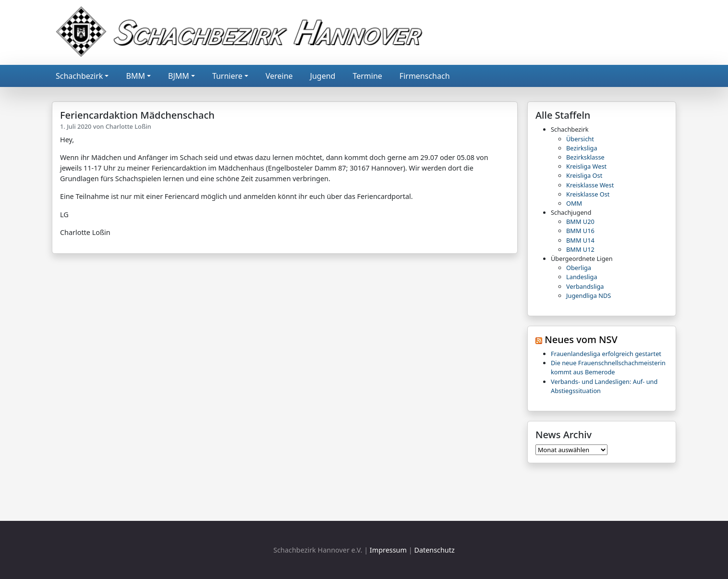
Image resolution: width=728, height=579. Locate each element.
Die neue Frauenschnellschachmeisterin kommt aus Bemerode (608, 367)
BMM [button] (135, 76)
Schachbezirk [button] (79, 76)
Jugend (323, 76)
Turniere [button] (227, 76)
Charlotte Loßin (128, 126)
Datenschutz (434, 550)
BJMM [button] (179, 76)
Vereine (279, 76)
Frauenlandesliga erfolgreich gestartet (606, 354)
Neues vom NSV (581, 339)
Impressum (388, 550)
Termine (367, 76)
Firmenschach (425, 76)
